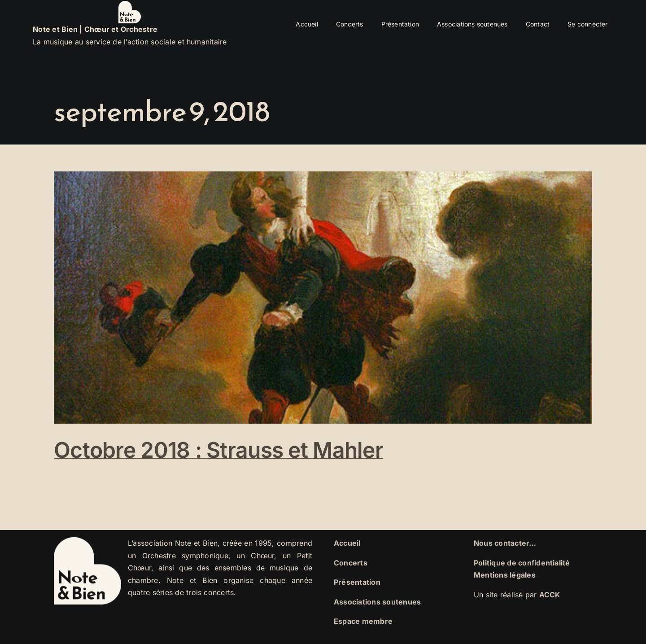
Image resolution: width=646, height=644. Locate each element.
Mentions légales (505, 575)
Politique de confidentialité (522, 563)
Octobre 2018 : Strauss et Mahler (218, 450)
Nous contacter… (505, 543)
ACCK (550, 595)
